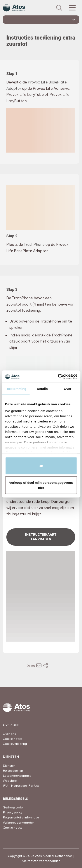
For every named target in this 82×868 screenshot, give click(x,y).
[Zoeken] (59, 8)
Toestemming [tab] (16, 388)
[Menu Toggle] (72, 8)
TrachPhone (35, 244)
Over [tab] (68, 388)
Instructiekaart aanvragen (41, 537)
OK (41, 466)
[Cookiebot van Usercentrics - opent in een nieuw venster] (58, 377)
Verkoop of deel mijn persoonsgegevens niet (41, 485)
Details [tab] (42, 388)
